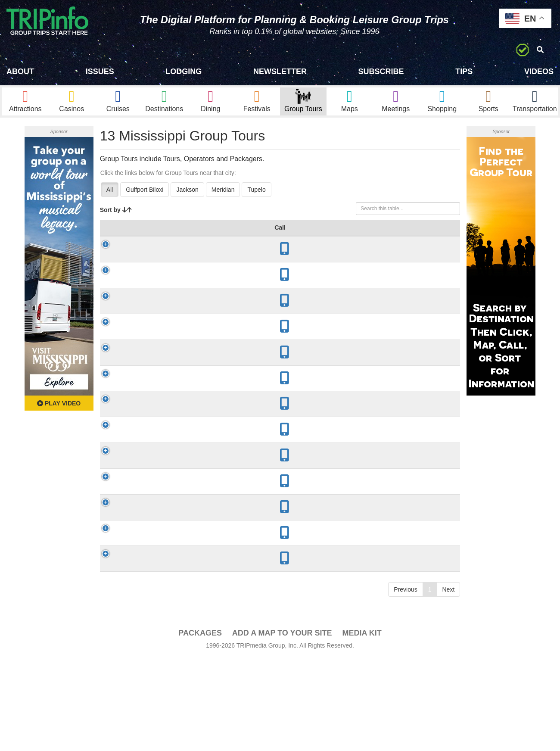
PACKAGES (200, 742)
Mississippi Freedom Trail (142, 328)
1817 (211, 537)
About (20, 72)
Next (449, 698)
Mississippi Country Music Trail (142, 269)
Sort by (116, 218)
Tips (464, 72)
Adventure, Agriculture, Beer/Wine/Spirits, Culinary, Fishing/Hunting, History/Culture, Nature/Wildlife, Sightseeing (278, 537)
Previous (405, 698)
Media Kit (362, 742)
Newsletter (280, 72)
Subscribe (381, 72)
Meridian (223, 197)
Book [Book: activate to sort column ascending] (440, 244)
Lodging (184, 72)
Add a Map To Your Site (282, 742)
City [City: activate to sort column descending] (176, 244)
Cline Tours (142, 642)
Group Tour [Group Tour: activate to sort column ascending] (136, 240)
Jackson (187, 197)
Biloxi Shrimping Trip (141, 387)
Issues (100, 72)
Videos (539, 72)
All (110, 197)
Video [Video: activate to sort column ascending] (408, 244)
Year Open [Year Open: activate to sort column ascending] (212, 240)
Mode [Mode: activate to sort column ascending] (334, 244)
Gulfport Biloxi (145, 197)
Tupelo (256, 197)
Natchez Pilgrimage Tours (141, 579)
